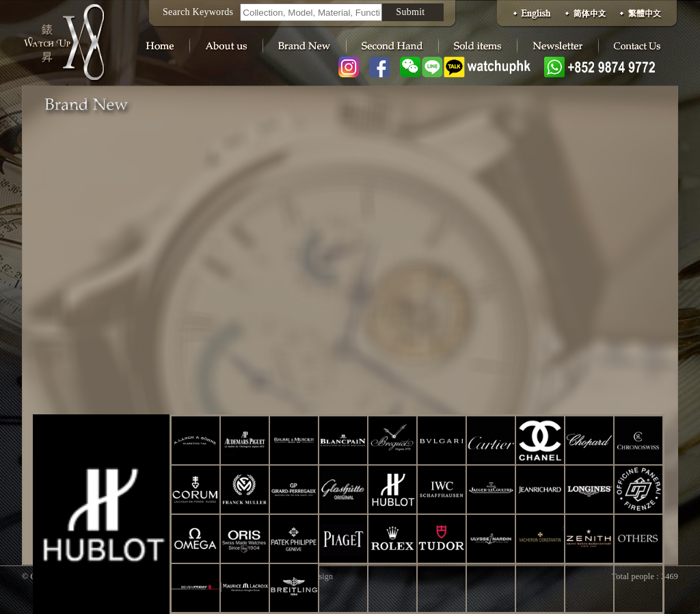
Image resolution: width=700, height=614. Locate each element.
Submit (410, 12)
